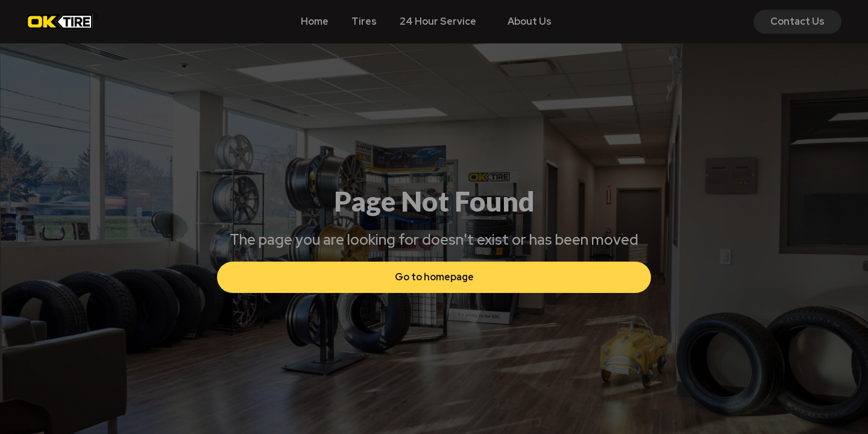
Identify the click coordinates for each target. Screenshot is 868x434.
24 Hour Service (438, 21)
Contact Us (797, 21)
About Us (530, 21)
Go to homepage (434, 277)
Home (315, 21)
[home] (63, 22)
